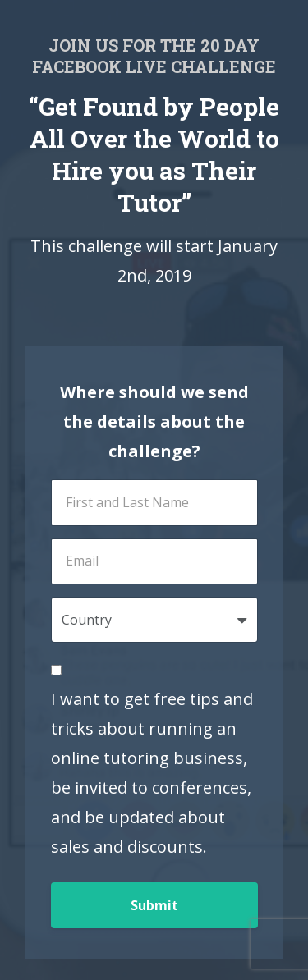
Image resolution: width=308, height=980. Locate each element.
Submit (154, 905)
